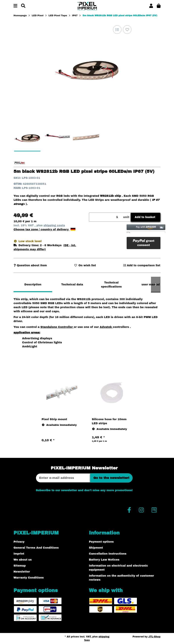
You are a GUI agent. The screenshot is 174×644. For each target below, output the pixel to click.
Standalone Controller (57, 327)
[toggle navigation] (15, 6)
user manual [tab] (151, 285)
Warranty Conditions (29, 578)
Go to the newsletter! (111, 478)
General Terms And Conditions (36, 548)
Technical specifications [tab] (111, 285)
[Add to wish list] (127, 30)
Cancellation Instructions (108, 554)
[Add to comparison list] (117, 30)
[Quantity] (105, 217)
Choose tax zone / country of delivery (44, 230)
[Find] (23, 6)
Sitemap (20, 566)
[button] (151, 6)
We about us (23, 560)
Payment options (101, 542)
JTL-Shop (154, 637)
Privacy (19, 542)
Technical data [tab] (72, 285)
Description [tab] (33, 285)
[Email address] (63, 478)
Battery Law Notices (104, 560)
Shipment (96, 548)
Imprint (19, 554)
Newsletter (22, 572)
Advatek (106, 327)
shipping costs (54, 225)
